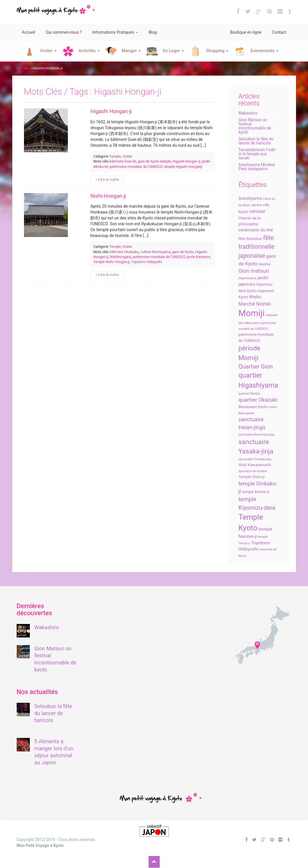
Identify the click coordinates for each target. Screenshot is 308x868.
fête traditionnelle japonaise (256, 247)
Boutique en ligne (246, 32)
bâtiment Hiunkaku (124, 252)
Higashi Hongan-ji (111, 111)
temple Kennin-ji (256, 492)
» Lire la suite (107, 179)
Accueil (29, 32)
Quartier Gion (256, 366)
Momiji (251, 313)
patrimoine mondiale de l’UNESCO (136, 167)
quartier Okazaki (258, 400)
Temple (115, 156)
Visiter (48, 51)
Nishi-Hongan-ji (108, 196)
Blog (153, 32)
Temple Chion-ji (252, 477)
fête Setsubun (250, 239)
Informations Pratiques (115, 32)
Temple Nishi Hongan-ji (111, 262)
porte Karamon (199, 257)
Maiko (255, 297)
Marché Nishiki (255, 304)
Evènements (264, 51)
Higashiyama (247, 278)
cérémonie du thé (256, 230)
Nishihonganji (120, 257)
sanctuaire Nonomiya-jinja (256, 435)
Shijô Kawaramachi (255, 465)
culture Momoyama (155, 252)
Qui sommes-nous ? (64, 32)
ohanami (272, 315)
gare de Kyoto (183, 252)
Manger (131, 51)
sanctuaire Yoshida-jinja (255, 459)
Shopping (217, 51)
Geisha (264, 264)
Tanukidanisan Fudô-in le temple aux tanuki (257, 154)
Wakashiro (248, 113)
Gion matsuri (254, 271)
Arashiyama (250, 198)
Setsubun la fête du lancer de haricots (256, 141)
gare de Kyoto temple (154, 161)
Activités (89, 51)
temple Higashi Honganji (183, 167)
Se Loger (173, 51)
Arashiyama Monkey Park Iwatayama (257, 167)
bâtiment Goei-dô (123, 161)
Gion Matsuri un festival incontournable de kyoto (255, 126)
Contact (279, 32)
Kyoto (252, 291)
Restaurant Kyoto (253, 407)
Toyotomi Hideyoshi (147, 262)
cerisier (257, 211)
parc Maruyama (249, 323)
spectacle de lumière (253, 471)
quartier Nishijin (249, 394)
